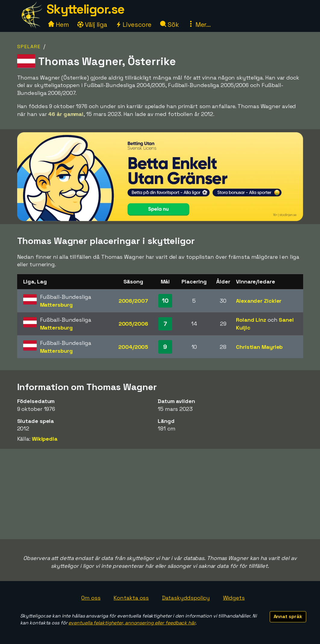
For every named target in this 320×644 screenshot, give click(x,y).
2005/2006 (133, 324)
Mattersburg (56, 305)
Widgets (234, 598)
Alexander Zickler (259, 301)
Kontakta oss (131, 598)
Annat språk (288, 616)
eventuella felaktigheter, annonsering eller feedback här (132, 623)
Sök (170, 25)
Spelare (29, 47)
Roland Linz (251, 320)
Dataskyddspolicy (186, 598)
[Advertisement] (160, 494)
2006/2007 (133, 301)
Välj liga (92, 25)
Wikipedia (45, 439)
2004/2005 (133, 347)
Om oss (91, 598)
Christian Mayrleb (259, 347)
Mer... (199, 25)
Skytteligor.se (85, 9)
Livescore (134, 25)
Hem (59, 25)
